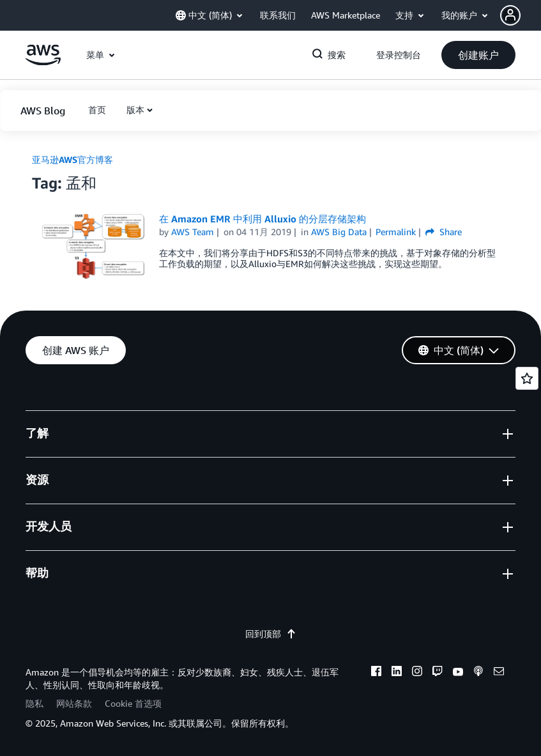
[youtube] (458, 673)
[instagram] (417, 673)
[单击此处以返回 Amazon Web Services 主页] (43, 62)
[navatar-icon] (510, 15)
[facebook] (376, 673)
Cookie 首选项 (133, 703)
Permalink (396, 232)
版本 (135, 110)
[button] (521, 15)
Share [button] (444, 232)
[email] (499, 673)
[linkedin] (397, 673)
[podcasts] (478, 673)
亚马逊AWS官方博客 (72, 159)
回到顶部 (271, 634)
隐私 (34, 703)
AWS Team (193, 232)
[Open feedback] (527, 378)
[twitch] (438, 673)
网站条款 (74, 703)
